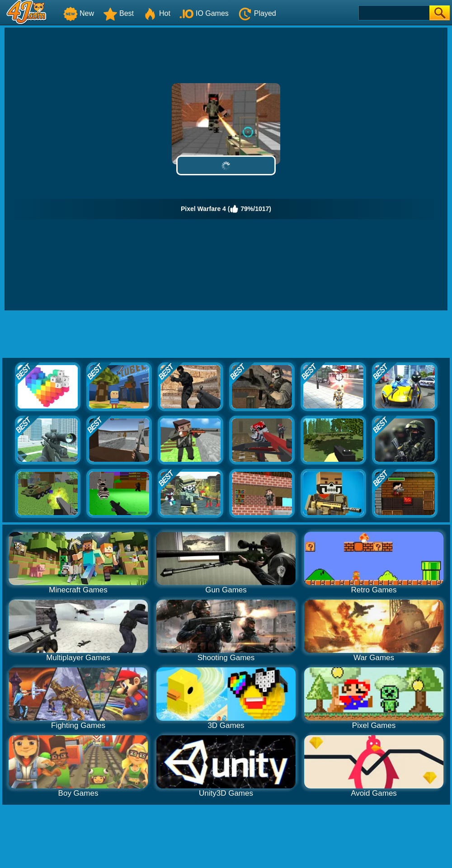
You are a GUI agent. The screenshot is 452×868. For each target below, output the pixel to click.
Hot (157, 13)
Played (257, 13)
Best (118, 13)
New (79, 13)
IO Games (204, 13)
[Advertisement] (226, 335)
